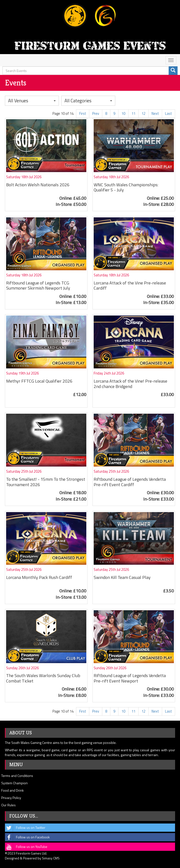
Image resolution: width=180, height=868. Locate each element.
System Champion (14, 783)
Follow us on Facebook (27, 837)
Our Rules (8, 805)
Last (168, 113)
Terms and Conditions (17, 776)
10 (123, 113)
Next (155, 113)
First (83, 113)
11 (133, 113)
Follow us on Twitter (25, 828)
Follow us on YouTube (26, 847)
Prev (96, 113)
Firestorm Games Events (90, 46)
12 (143, 113)
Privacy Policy (11, 798)
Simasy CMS (51, 858)
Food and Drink (13, 790)
